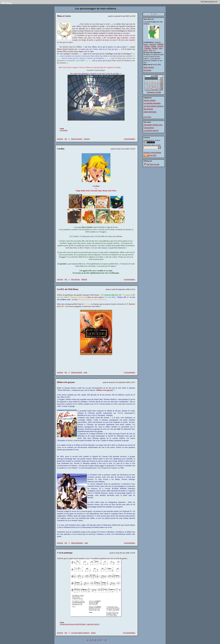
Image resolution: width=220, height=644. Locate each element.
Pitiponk (155, 48)
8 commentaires (130, 279)
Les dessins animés (151, 131)
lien (66, 139)
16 (162, 84)
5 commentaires (130, 372)
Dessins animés (150, 100)
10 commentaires (129, 633)
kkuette (147, 46)
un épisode (64, 130)
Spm (151, 50)
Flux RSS (150, 155)
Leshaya (160, 46)
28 (156, 89)
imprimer (60, 139)
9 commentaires (130, 139)
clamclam (153, 44)
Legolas (154, 46)
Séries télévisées (150, 112)
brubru (146, 44)
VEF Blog (6, 3)
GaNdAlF (161, 44)
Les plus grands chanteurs (154, 106)
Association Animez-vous (153, 125)
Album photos (149, 67)
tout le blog (147, 117)
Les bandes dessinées (152, 103)
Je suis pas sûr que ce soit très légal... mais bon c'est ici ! (80, 624)
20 (154, 86)
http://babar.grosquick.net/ (209, 2)
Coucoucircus (149, 128)
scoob (146, 50)
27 (154, 89)
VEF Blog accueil (151, 164)
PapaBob (148, 48)
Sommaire (147, 70)
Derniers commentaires (152, 153)
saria (161, 48)
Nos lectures (148, 109)
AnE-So (158, 42)
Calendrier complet (154, 92)
